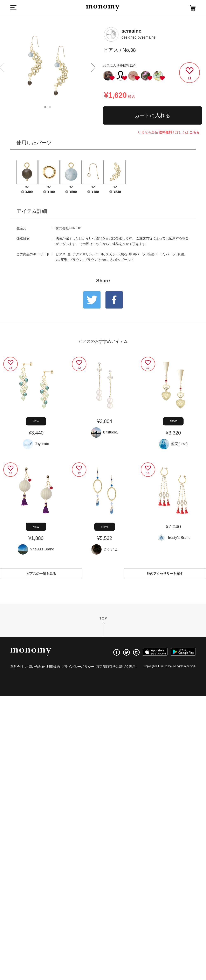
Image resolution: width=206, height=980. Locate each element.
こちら (194, 132)
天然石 (122, 254)
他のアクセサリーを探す (165, 574)
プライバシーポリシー (78, 667)
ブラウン (76, 260)
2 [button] (50, 107)
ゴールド (127, 260)
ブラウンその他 (96, 260)
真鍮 (181, 254)
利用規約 (53, 667)
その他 (114, 260)
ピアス (61, 254)
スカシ (111, 254)
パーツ (171, 254)
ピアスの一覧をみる (41, 574)
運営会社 (17, 667)
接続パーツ (156, 254)
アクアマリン (82, 254)
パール (99, 254)
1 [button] (45, 107)
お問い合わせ (35, 667)
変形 (64, 260)
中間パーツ (137, 254)
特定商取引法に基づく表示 (116, 667)
